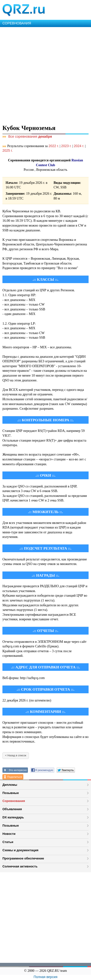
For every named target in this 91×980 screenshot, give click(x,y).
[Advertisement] (45, 75)
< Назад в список (16, 755)
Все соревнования (27, 136)
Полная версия (46, 977)
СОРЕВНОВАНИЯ (17, 23)
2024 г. (79, 146)
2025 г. (8, 150)
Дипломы (10, 785)
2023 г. (66, 146)
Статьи (8, 842)
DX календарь (13, 817)
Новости (9, 834)
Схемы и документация (20, 850)
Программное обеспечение (23, 858)
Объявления (12, 809)
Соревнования (14, 801)
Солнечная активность (20, 866)
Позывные (11, 793)
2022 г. (54, 146)
